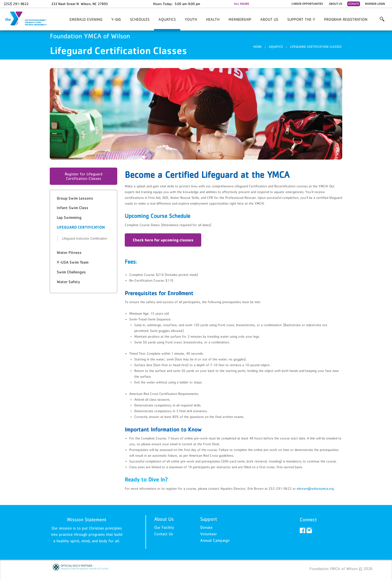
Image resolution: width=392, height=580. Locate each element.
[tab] (83, 198)
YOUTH (191, 19)
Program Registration (346, 19)
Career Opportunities (307, 4)
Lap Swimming (69, 217)
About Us (336, 4)
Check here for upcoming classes (163, 240)
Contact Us (164, 534)
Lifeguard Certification (81, 227)
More (382, 19)
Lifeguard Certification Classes (316, 47)
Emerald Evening (86, 19)
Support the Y (301, 19)
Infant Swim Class (72, 208)
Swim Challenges (71, 272)
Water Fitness (69, 252)
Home (257, 47)
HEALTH (213, 19)
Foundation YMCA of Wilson (29, 19)
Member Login (375, 4)
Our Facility (164, 527)
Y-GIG (116, 19)
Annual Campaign (215, 540)
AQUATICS (167, 19)
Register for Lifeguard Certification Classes (83, 176)
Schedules (140, 19)
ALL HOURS (241, 4)
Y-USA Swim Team (73, 262)
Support (209, 519)
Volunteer (209, 534)
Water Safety (68, 282)
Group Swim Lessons (75, 198)
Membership (240, 19)
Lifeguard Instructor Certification (84, 238)
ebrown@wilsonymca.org (315, 488)
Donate (354, 4)
